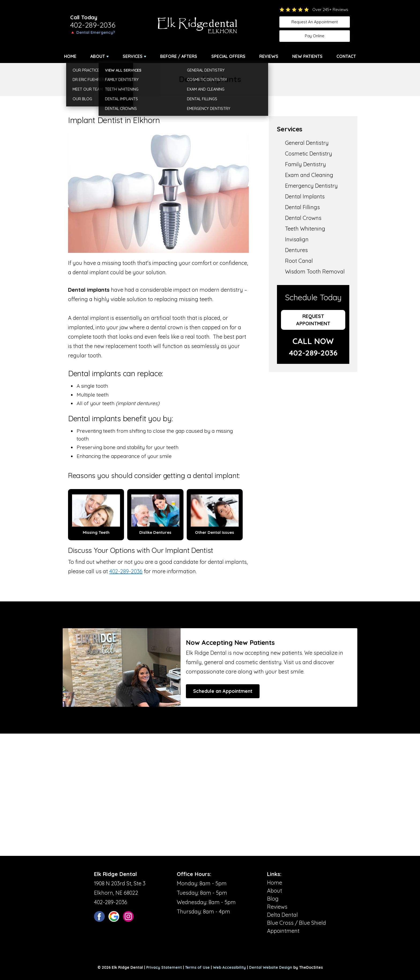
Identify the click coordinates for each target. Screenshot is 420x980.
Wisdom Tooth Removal (315, 271)
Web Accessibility (229, 967)
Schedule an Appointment (223, 691)
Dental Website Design (271, 967)
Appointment (283, 931)
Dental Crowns (303, 218)
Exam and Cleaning (309, 175)
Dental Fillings (302, 207)
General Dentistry (307, 143)
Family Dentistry (305, 164)
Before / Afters (179, 56)
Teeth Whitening (305, 229)
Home (70, 56)
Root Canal (299, 261)
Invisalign (297, 239)
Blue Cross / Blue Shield (297, 923)
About (98, 56)
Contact (346, 56)
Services (133, 56)
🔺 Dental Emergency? (93, 32)
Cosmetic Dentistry (309, 154)
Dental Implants (305, 196)
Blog (273, 899)
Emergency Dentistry (311, 186)
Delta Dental (282, 915)
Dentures (296, 250)
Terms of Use (197, 967)
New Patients (307, 56)
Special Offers (228, 56)
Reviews (269, 56)
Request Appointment (313, 320)
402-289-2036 (93, 25)
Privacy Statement (164, 967)
